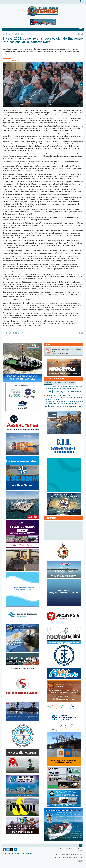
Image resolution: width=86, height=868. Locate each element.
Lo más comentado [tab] (69, 383)
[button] (5, 85)
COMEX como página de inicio (12, 853)
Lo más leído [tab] (57, 383)
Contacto (29, 853)
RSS (24, 853)
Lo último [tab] (48, 383)
